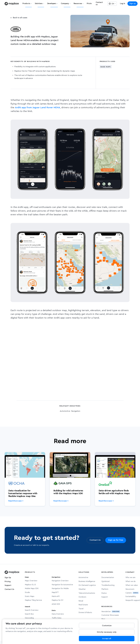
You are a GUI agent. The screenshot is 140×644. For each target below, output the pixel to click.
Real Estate (83, 605)
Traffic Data (56, 618)
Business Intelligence (87, 581)
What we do (131, 581)
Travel (81, 609)
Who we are (130, 577)
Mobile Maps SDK (32, 588)
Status (104, 593)
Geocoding (29, 618)
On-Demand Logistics (87, 585)
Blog (103, 619)
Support (8, 585)
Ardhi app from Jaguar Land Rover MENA (38, 108)
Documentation (108, 577)
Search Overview (32, 610)
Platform (105, 589)
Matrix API (56, 596)
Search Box (29, 614)
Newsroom (130, 589)
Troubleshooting (108, 585)
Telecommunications (87, 593)
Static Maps (30, 596)
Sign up (133, 4)
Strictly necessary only (107, 632)
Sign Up (8, 578)
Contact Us (9, 589)
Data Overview (58, 614)
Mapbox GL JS (30, 585)
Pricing (8, 582)
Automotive (83, 577)
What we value (132, 585)
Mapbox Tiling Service (33, 600)
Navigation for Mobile (60, 588)
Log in (123, 4)
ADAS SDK (56, 604)
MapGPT (55, 592)
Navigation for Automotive (62, 585)
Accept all (107, 639)
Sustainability (131, 597)
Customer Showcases (110, 615)
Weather (82, 589)
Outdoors (82, 597)
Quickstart (106, 581)
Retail (81, 601)
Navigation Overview (60, 581)
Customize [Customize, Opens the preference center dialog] (107, 626)
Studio (27, 592)
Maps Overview (31, 581)
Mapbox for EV (58, 600)
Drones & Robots (85, 613)
